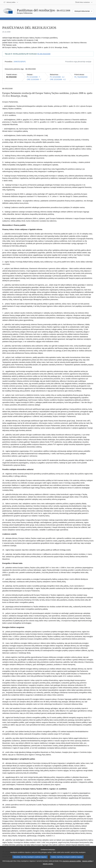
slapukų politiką (87, 863)
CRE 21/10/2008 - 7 (34, 79)
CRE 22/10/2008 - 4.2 (58, 79)
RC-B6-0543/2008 (44, 54)
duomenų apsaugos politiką (72, 863)
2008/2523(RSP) (20, 62)
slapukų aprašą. (48, 866)
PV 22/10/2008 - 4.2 (57, 77)
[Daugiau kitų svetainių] (84, 2)
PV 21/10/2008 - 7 (33, 77)
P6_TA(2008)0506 (81, 77)
